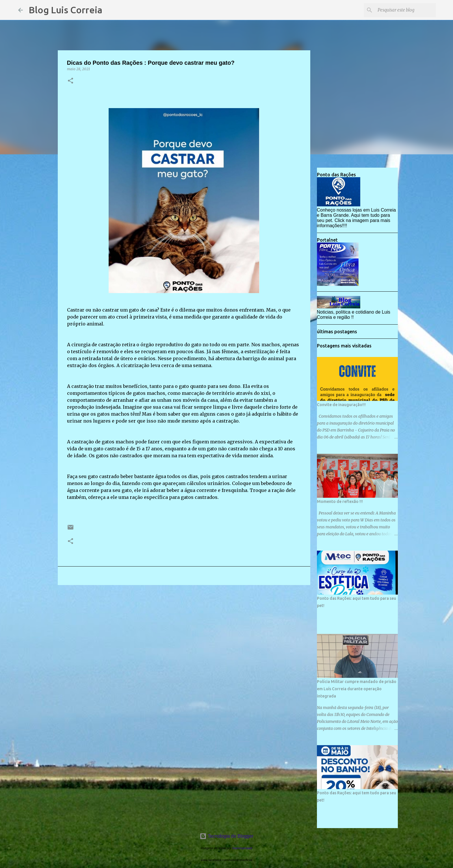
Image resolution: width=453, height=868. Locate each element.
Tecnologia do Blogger (227, 836)
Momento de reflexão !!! (340, 501)
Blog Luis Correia (65, 10)
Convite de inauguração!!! (341, 405)
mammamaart (242, 848)
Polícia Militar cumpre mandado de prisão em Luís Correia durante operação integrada (357, 689)
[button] (70, 81)
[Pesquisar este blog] (406, 10)
